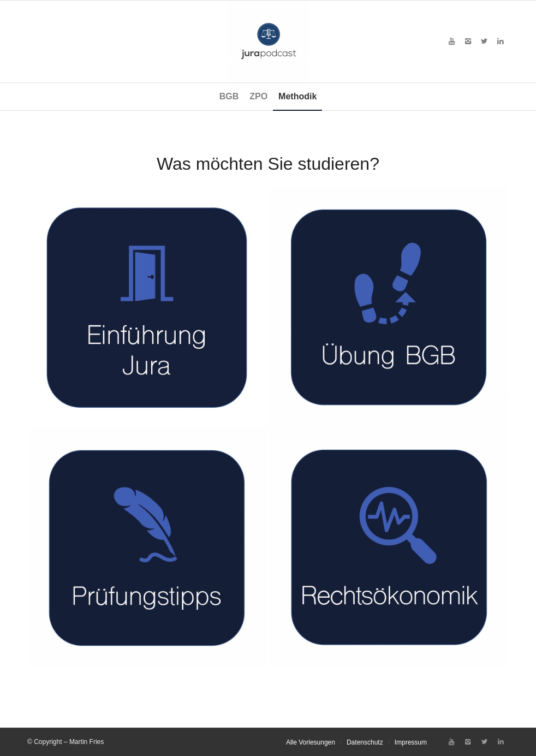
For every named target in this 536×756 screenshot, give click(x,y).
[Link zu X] (484, 41)
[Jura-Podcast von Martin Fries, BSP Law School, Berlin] (268, 41)
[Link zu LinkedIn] (501, 41)
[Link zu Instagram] (468, 41)
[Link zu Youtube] (451, 41)
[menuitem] (229, 97)
